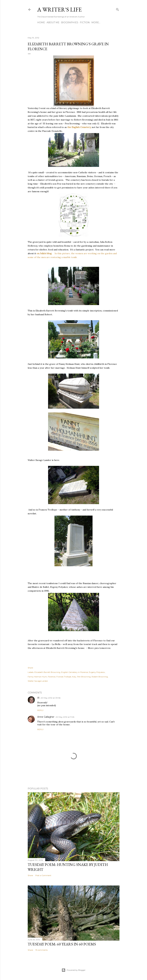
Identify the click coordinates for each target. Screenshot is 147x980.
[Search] (118, 9)
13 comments (41, 950)
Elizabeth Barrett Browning (47, 672)
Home (41, 22)
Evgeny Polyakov (97, 672)
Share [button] (30, 668)
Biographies (70, 22)
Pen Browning (84, 677)
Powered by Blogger (74, 970)
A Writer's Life (59, 9)
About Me (53, 22)
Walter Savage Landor (38, 681)
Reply (40, 710)
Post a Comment (43, 875)
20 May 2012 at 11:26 (65, 717)
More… (96, 22)
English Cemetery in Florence (75, 672)
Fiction (85, 22)
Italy (74, 677)
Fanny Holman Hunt (37, 677)
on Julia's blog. (45, 253)
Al (38, 698)
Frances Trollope (64, 677)
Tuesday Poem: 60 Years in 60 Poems (62, 944)
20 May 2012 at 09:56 (50, 698)
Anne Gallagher (46, 717)
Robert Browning (100, 677)
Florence (52, 677)
